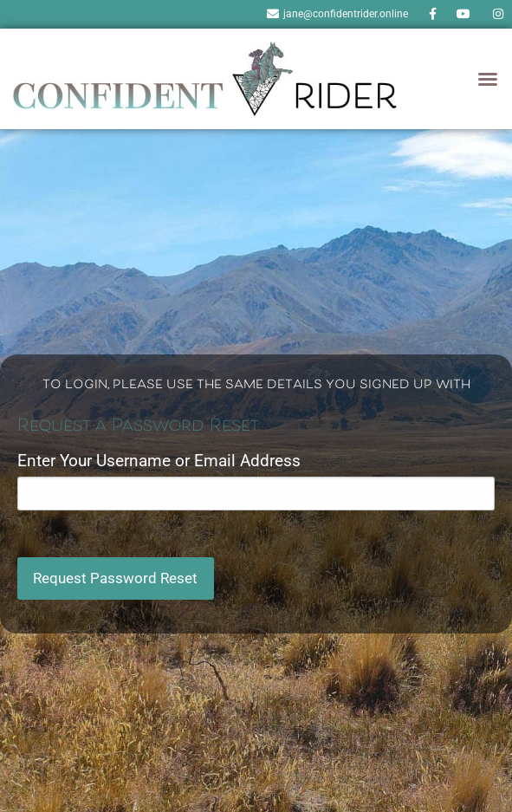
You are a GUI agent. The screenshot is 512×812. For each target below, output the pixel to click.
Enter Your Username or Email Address (159, 461)
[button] (488, 79)
